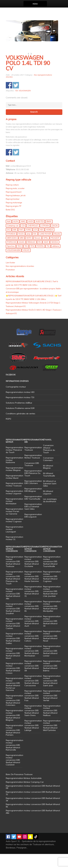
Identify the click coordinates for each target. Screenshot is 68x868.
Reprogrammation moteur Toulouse (14, 499)
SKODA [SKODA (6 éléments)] (55, 256)
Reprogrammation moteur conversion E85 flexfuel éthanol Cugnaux (52, 590)
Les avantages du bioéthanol (50, 514)
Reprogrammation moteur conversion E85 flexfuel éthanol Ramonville (14, 759)
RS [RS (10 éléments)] (40, 256)
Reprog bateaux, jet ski (16, 209)
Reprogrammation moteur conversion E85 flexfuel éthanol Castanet (14, 774)
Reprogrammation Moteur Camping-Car (25, 796)
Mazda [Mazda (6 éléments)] (57, 248)
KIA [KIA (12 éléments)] (35, 248)
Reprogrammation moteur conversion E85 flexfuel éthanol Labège (33, 739)
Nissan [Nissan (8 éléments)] (37, 252)
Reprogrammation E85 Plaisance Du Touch (33, 487)
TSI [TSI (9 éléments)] (48, 260)
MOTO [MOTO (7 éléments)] (29, 252)
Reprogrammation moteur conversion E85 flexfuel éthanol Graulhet (14, 623)
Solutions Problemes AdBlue (19, 417)
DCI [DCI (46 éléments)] (9, 244)
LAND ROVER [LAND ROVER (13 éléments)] (45, 248)
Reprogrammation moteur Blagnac (14, 483)
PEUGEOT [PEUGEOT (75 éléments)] (55, 252)
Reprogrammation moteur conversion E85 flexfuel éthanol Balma (52, 680)
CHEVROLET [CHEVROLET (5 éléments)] (33, 240)
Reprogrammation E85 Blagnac (33, 504)
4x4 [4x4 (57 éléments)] (9, 235)
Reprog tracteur (13, 213)
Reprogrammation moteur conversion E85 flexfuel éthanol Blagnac (14, 729)
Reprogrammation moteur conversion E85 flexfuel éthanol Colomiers (14, 714)
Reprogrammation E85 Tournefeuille (33, 512)
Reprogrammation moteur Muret (14, 491)
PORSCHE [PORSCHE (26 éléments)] (12, 256)
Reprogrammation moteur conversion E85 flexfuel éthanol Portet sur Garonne (14, 698)
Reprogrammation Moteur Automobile (24, 792)
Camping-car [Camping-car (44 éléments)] (13, 240)
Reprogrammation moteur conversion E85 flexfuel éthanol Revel (52, 650)
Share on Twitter (16, 99)
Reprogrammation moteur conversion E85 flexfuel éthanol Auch (33, 635)
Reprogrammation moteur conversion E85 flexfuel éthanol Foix (33, 710)
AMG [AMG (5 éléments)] (23, 235)
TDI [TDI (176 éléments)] (26, 260)
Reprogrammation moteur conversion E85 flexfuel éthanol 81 (33, 620)
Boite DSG (10, 224)
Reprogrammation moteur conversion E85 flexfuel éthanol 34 (52, 635)
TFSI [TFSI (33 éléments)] (32, 260)
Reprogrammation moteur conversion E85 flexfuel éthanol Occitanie (33, 576)
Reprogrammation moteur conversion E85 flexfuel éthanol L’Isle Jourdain (52, 605)
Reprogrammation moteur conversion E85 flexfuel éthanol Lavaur (52, 665)
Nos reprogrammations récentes (20, 280)
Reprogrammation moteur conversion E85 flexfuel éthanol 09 (33, 680)
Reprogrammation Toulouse (33, 463)
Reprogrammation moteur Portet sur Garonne (14, 525)
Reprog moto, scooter (15, 202)
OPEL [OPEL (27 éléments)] (46, 252)
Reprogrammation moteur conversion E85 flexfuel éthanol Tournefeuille (52, 576)
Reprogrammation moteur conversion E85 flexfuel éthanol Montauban (33, 665)
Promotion (10, 284)
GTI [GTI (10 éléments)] (35, 244)
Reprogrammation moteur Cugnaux (14, 534)
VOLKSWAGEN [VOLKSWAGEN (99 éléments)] (14, 264)
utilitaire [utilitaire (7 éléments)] (56, 260)
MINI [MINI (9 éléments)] (22, 252)
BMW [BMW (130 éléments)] (49, 235)
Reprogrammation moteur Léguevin (14, 506)
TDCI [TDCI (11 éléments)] (20, 260)
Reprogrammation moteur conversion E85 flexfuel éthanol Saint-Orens (33, 725)
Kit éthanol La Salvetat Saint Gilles (50, 498)
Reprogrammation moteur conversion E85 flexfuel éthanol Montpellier (52, 620)
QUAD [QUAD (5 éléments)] (22, 256)
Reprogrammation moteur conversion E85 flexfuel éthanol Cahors (33, 650)
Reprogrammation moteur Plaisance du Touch (14, 464)
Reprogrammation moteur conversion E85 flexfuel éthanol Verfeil (52, 710)
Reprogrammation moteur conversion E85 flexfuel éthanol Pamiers (14, 744)
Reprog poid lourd (14, 206)
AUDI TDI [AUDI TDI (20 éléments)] (40, 235)
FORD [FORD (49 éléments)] (29, 244)
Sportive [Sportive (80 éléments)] (11, 260)
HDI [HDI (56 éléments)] (41, 244)
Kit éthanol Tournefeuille (49, 489)
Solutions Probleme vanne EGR (20, 422)
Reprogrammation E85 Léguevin (33, 530)
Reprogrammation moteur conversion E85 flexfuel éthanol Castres (14, 638)
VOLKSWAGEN (25, 105)
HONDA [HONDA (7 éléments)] (50, 244)
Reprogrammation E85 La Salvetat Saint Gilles (33, 521)
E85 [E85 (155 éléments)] (15, 244)
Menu (35, 4)
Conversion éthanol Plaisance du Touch (49, 463)
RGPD (8, 433)
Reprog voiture (12, 199)
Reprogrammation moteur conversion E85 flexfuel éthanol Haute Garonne (33, 590)
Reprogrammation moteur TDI (20, 411)
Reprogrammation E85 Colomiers (33, 496)
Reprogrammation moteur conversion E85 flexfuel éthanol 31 (33, 605)
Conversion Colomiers (48, 473)
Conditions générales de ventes (20, 428)
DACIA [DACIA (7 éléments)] (55, 240)
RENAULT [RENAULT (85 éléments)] (31, 256)
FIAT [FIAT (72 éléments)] (21, 244)
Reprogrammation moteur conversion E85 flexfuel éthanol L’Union (14, 682)
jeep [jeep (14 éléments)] (29, 248)
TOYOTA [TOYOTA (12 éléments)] (40, 260)
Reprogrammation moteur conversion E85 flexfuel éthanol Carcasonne (33, 695)
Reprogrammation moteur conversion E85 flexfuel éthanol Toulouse (14, 576)
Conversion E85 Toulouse (32, 478)
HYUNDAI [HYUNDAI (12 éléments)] (11, 248)
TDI (16, 105)
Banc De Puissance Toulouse (19, 788)
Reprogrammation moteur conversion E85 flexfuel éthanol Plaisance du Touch (14, 592)
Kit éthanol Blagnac (48, 481)
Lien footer (10, 277)
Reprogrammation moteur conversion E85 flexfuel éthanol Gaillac (14, 652)
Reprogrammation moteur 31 (14, 552)
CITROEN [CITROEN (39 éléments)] (45, 240)
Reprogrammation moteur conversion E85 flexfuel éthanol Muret (14, 667)
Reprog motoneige (14, 217)
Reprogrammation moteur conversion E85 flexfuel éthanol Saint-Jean (52, 695)
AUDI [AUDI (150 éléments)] (31, 235)
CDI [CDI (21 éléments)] (23, 240)
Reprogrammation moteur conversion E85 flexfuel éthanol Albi (14, 608)
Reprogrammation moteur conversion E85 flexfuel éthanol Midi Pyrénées (52, 739)
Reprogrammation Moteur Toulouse (33, 471)
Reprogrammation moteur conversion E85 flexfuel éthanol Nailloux (52, 725)
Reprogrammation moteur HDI (20, 406)
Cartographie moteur (16, 401)
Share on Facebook (9, 99)
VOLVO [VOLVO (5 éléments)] (26, 264)
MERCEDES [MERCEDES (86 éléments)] (12, 252)
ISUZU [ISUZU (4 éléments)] (21, 248)
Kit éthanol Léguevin (48, 506)
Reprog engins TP (14, 220)
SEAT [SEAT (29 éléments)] (46, 256)
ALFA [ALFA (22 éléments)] (16, 235)
